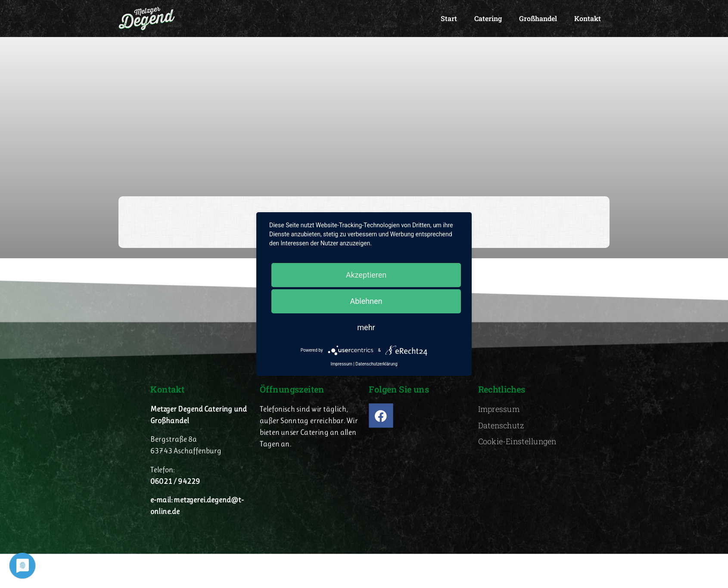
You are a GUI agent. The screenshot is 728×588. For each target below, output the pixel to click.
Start (449, 18)
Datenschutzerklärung (376, 364)
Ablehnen (366, 301)
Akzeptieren (366, 275)
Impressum (341, 364)
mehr (366, 327)
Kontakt (588, 18)
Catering (488, 18)
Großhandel (538, 18)
